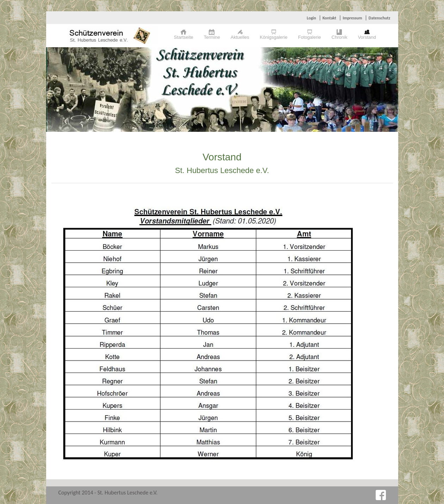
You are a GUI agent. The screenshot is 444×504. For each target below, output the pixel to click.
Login (311, 18)
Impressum (352, 18)
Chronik (340, 37)
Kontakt (329, 18)
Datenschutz (380, 18)
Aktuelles (240, 37)
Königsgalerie (274, 37)
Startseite (184, 37)
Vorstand (367, 37)
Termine (212, 37)
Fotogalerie (310, 37)
